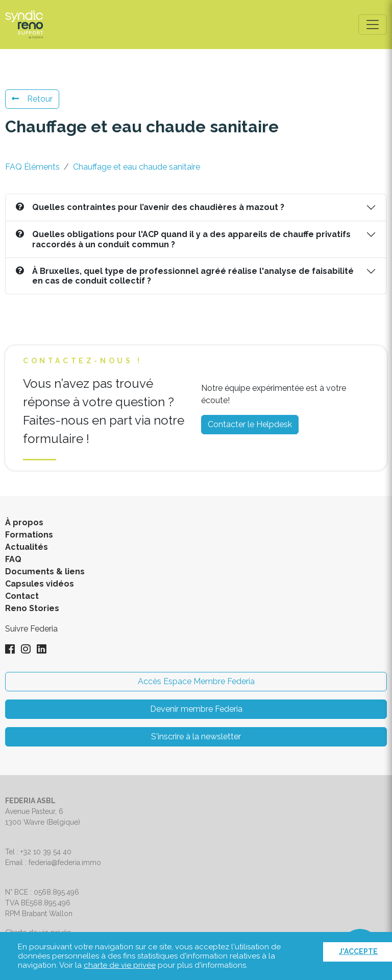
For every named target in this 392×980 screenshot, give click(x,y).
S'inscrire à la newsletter (196, 737)
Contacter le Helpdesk (250, 424)
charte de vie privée (120, 965)
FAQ (13, 559)
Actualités (27, 547)
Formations (29, 535)
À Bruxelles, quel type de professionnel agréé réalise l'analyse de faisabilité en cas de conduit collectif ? (185, 276)
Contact (22, 596)
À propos (24, 522)
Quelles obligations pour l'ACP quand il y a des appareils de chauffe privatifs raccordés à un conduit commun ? (183, 239)
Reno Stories (32, 608)
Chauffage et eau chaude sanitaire (137, 167)
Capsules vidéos (40, 584)
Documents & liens (45, 571)
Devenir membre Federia (196, 709)
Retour (32, 99)
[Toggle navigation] (373, 25)
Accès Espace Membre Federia (196, 681)
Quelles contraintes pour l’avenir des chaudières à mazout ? (150, 207)
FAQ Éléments (32, 167)
